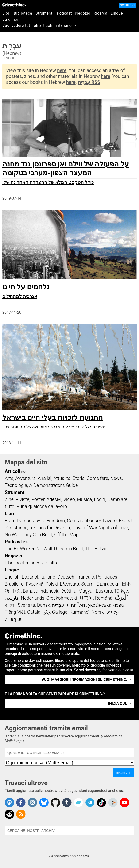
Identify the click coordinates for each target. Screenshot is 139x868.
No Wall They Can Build (29, 535)
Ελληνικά (69, 584)
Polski (52, 584)
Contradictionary (84, 521)
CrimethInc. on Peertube (113, 802)
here (62, 70)
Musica (85, 499)
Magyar (86, 591)
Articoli (12, 471)
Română (104, 598)
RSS (24, 472)
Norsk (97, 612)
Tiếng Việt (15, 612)
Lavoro (110, 521)
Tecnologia (16, 485)
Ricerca (101, 13)
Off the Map (66, 535)
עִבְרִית (58, 605)
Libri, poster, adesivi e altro (32, 563)
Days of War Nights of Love (100, 528)
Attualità (62, 478)
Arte (9, 478)
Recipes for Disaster (50, 528)
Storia (79, 478)
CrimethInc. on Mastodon (9, 802)
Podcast (64, 13)
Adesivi (54, 499)
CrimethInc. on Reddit (9, 814)
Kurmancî (79, 612)
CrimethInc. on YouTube (124, 802)
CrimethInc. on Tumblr (67, 802)
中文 (16, 591)
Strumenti (44, 13)
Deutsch (66, 577)
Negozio (83, 13)
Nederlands (33, 598)
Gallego (60, 612)
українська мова (106, 605)
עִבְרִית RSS (89, 82)
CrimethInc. (14, 5)
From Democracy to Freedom (35, 521)
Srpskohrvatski (62, 598)
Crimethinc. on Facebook (21, 802)
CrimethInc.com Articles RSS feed (21, 814)
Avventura (25, 478)
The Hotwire (98, 549)
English (12, 577)
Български (108, 584)
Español (30, 577)
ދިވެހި (46, 612)
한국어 (86, 598)
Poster (38, 499)
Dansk (44, 605)
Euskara (104, 591)
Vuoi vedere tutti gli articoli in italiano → (40, 25)
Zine (9, 499)
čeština (69, 591)
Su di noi (10, 19)
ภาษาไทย (76, 605)
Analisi (45, 478)
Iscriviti (124, 773)
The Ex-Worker (19, 549)
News (116, 478)
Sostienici (128, 5)
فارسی (12, 598)
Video (69, 499)
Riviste (23, 499)
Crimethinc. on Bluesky (44, 802)
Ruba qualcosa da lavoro (42, 506)
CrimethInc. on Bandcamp (78, 802)
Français (85, 577)
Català (34, 612)
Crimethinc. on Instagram (32, 802)
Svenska (26, 605)
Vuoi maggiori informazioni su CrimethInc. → (87, 680)
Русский (35, 584)
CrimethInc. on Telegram (90, 802)
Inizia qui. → (120, 704)
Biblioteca (23, 13)
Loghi (100, 499)
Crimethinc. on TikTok (101, 802)
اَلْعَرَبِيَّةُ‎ (121, 598)
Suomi (88, 584)
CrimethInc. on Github (55, 802)
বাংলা (10, 605)
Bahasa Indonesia (41, 591)
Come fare (97, 478)
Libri (6, 13)
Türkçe (121, 591)
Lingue (117, 13)
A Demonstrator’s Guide (54, 485)
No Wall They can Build (60, 549)
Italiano (48, 577)
